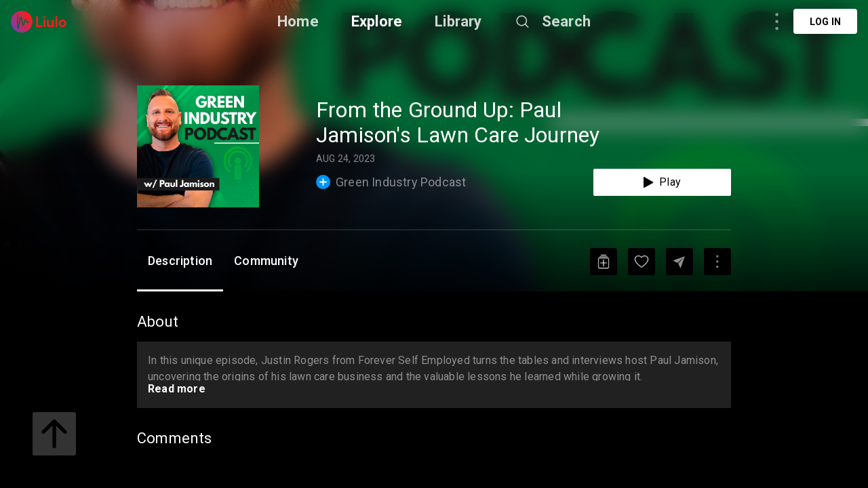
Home (298, 21)
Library (458, 21)
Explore (377, 21)
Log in (825, 22)
